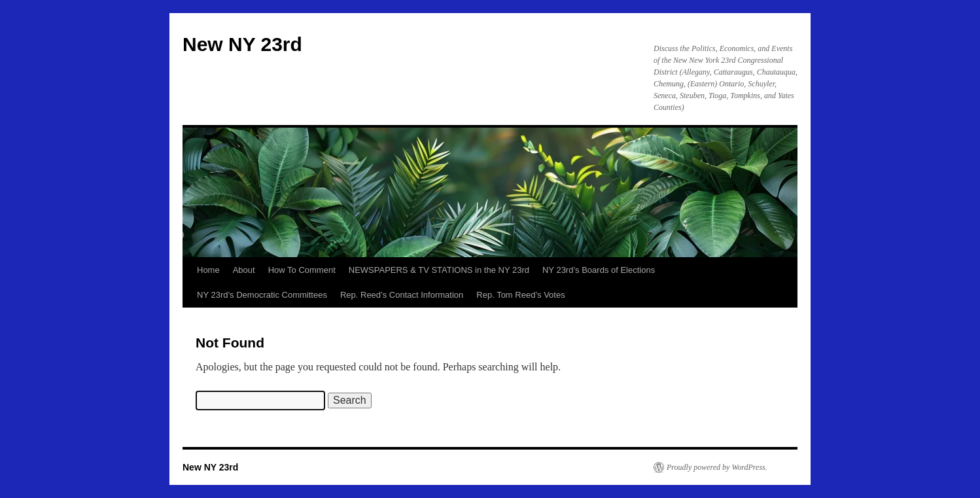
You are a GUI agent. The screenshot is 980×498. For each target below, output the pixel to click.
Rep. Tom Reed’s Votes (520, 295)
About (244, 270)
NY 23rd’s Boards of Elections (599, 270)
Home (208, 270)
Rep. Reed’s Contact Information (402, 295)
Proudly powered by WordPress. (717, 467)
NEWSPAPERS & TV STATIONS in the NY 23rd (439, 270)
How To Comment (302, 270)
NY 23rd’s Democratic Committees (262, 295)
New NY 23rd (242, 44)
